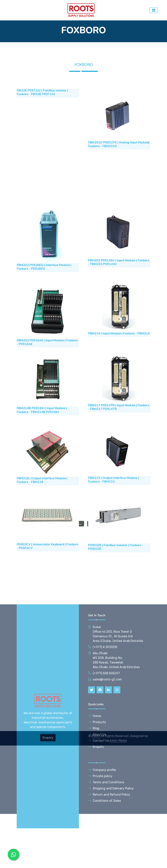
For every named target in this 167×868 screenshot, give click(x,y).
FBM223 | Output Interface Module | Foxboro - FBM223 (113, 543)
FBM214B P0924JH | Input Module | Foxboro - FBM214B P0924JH (42, 473)
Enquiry (48, 839)
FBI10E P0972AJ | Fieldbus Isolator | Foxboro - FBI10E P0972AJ (42, 161)
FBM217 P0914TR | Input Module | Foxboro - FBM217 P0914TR (119, 470)
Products (97, 823)
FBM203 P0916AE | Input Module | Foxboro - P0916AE (47, 406)
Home (95, 817)
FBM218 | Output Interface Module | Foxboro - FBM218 (42, 543)
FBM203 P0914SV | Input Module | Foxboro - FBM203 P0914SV (119, 326)
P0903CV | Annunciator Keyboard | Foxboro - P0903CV (47, 609)
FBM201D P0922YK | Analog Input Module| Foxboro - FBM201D (119, 213)
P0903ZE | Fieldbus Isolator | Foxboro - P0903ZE (116, 610)
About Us (97, 836)
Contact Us (99, 842)
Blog (94, 830)
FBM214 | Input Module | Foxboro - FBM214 (119, 397)
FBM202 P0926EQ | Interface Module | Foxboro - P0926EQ (44, 331)
